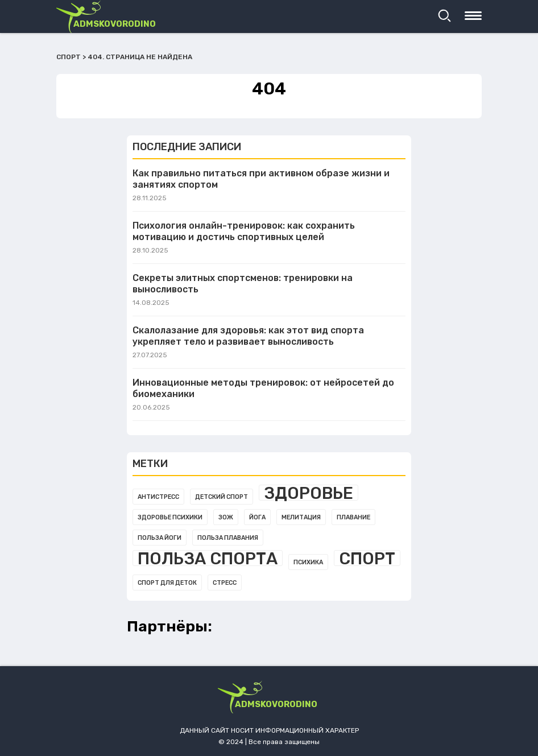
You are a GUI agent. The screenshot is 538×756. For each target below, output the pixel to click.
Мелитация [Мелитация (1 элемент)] (301, 517)
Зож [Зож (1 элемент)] (226, 517)
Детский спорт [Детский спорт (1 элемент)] (222, 497)
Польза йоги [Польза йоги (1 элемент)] (160, 538)
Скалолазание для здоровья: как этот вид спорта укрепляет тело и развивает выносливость (248, 336)
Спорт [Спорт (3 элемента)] (367, 558)
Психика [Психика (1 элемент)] (308, 562)
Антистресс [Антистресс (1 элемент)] (158, 497)
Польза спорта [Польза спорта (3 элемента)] (208, 558)
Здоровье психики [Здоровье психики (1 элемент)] (170, 517)
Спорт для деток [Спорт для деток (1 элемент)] (167, 583)
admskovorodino (115, 24)
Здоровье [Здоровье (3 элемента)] (309, 493)
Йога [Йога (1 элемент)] (257, 517)
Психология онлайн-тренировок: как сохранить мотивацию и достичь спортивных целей (244, 231)
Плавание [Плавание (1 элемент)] (353, 517)
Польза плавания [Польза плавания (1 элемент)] (228, 538)
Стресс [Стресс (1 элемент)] (225, 583)
